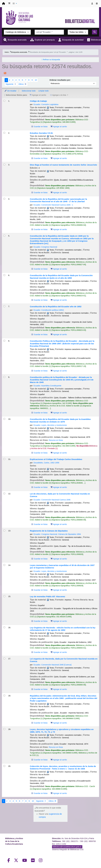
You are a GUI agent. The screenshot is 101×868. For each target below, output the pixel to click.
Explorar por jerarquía (45, 40)
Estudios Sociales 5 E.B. (42, 133)
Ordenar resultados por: (60, 80)
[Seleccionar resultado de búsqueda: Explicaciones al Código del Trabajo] (4, 459)
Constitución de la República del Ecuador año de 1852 (56, 307)
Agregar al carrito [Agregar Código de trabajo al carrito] (59, 127)
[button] (9, 4)
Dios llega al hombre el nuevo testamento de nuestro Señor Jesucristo (63, 165)
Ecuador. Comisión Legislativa (46, 104)
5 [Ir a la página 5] (19, 80)
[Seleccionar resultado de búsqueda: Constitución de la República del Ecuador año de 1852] (4, 306)
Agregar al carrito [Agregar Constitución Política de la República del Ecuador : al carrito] (59, 371)
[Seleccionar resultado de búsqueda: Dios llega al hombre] (4, 165)
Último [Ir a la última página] (22, 84)
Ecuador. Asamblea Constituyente (47, 386)
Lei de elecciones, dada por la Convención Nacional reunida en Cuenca (60, 495)
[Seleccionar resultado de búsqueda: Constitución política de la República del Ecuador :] (4, 377)
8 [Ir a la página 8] (29, 80)
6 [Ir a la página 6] (22, 80)
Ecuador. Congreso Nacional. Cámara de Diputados (57, 534)
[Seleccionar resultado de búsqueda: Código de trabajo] (4, 101)
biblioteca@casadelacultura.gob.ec (67, 847)
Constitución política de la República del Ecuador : (62, 380)
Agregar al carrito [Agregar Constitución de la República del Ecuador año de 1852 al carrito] (59, 334)
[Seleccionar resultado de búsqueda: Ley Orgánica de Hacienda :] (4, 627)
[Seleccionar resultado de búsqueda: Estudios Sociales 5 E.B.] (4, 133)
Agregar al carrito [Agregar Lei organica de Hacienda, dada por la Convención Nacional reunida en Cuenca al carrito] (59, 689)
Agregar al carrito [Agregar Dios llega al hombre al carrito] (59, 193)
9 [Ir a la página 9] (32, 80)
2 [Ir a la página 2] (10, 80)
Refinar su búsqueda (51, 60)
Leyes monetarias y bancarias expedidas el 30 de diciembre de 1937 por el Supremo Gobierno (62, 566)
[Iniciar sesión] (92, 4)
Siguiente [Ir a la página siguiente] (11, 84)
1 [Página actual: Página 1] (6, 80)
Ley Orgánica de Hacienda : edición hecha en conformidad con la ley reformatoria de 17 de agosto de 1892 (63, 629)
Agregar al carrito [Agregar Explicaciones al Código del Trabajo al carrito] (59, 487)
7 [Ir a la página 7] (26, 80)
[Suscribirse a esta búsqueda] (5, 73)
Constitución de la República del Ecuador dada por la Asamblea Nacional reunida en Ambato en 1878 (60, 420)
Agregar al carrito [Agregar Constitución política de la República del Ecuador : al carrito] (59, 413)
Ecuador (49, 310)
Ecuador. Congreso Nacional (45, 247)
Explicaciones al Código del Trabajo (56, 459)
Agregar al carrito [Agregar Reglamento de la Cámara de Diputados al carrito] (59, 559)
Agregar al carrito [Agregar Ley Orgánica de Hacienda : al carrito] (59, 652)
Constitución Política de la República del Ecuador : (62, 343)
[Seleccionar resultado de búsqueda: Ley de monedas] (4, 596)
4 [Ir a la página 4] (16, 80)
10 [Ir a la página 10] (36, 80)
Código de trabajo (38, 101)
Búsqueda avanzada (17, 40)
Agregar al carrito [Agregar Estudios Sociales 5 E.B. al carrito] (59, 158)
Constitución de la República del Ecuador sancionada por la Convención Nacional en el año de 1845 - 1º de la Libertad (58, 200)
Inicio (7, 52)
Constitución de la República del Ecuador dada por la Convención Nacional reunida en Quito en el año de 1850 (61, 277)
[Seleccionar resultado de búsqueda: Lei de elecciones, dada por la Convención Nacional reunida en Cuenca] (4, 493)
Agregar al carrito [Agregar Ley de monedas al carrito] (59, 621)
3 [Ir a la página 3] (13, 80)
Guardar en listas (39, 127)
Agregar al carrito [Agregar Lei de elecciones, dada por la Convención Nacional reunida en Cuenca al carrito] (59, 524)
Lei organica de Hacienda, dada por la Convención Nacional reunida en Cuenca (64, 660)
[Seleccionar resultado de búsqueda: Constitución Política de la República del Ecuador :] (4, 341)
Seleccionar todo (29, 91)
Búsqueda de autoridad (73, 40)
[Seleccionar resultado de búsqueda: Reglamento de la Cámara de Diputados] (4, 531)
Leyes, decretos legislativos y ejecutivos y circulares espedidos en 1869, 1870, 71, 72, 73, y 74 (62, 731)
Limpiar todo (43, 91)
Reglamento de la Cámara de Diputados (49, 531)
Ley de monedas (47, 596)
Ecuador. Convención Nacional (53, 205)
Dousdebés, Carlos (46, 463)
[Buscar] (95, 32)
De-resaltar (10, 91)
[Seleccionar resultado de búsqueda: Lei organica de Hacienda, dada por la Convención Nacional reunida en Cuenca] (4, 658)
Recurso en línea (56, 440)
